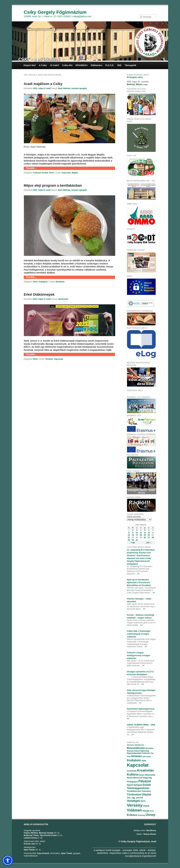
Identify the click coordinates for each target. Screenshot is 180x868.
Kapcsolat (66, 173)
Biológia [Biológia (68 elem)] (130, 751)
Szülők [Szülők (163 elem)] (147, 785)
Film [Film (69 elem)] (152, 753)
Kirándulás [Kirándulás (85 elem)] (132, 771)
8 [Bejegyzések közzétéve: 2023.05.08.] (129, 533)
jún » (149, 543)
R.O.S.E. (110, 65)
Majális (75, 173)
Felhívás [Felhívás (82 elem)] (146, 753)
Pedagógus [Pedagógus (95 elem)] (132, 782)
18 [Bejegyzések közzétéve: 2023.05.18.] (141, 535)
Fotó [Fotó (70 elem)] (129, 756)
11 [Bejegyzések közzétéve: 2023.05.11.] (141, 533)
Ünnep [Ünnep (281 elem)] (150, 815)
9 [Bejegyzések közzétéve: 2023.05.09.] (133, 533)
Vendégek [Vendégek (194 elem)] (133, 801)
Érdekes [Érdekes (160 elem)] (132, 815)
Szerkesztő (63, 299)
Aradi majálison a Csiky (43, 84)
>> (138, 574)
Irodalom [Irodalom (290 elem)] (134, 760)
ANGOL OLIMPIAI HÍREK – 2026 (141, 725)
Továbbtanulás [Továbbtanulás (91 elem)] (134, 791)
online (135, 77)
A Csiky (43, 65)
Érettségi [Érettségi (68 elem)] (141, 815)
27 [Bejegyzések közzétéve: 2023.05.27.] (149, 538)
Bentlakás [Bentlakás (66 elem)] (150, 748)
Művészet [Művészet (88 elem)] (138, 778)
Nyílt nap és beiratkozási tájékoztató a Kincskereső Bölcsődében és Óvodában (139, 583)
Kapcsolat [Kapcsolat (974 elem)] (138, 765)
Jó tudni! (54, 65)
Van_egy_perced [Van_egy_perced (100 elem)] (135, 798)
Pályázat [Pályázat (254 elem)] (145, 781)
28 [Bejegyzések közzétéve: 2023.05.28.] (153, 538)
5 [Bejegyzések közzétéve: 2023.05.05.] (145, 530)
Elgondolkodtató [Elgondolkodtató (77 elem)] (134, 753)
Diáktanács (97, 65)
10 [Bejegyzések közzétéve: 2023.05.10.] (137, 533)
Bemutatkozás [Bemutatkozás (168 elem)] (136, 748)
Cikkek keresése (134, 517)
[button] (8, 860)
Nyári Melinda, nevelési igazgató (72, 88)
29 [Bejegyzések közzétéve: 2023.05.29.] (129, 540)
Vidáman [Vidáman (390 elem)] (134, 810)
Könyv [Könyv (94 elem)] (141, 775)
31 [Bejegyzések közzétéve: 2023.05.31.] (137, 540)
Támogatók (130, 65)
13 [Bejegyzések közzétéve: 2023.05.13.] (149, 533)
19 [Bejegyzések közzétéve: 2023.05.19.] (145, 535)
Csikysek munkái (40, 173)
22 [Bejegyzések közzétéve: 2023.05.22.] (129, 538)
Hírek (51, 173)
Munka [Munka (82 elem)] (130, 778)
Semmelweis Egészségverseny (141, 709)
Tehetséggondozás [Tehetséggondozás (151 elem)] (138, 788)
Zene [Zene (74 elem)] (152, 811)
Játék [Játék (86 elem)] (144, 761)
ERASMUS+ (82, 65)
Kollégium (43, 282)
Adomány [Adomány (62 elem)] (130, 745)
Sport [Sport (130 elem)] (130, 785)
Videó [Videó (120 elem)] (146, 806)
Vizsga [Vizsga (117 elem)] (146, 811)
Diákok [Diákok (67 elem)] (137, 751)
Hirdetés (49, 359)
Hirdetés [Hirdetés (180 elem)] (136, 756)
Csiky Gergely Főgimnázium (55, 12)
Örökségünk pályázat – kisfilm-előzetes (142, 492)
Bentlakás (60, 282)
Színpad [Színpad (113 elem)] (138, 785)
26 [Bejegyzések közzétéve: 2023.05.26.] (145, 538)
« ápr (133, 543)
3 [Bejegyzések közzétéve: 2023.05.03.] (137, 530)
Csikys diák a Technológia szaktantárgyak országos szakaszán (139, 634)
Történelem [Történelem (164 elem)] (134, 795)
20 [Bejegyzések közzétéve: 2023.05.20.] (149, 535)
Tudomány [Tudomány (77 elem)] (146, 791)
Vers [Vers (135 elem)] (143, 801)
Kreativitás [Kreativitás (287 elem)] (145, 770)
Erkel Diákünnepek (39, 294)
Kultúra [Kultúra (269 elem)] (132, 774)
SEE (119, 65)
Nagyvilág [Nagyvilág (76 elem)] (147, 778)
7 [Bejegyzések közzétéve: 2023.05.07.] (153, 530)
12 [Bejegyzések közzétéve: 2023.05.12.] (145, 533)
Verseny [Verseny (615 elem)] (135, 805)
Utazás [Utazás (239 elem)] (146, 794)
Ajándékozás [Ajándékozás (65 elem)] (139, 745)
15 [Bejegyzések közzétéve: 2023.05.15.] (129, 535)
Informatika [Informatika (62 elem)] (147, 757)
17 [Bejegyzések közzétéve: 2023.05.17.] (137, 535)
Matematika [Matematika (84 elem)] (150, 775)
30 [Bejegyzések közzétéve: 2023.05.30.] (133, 540)
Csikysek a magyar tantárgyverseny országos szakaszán (139, 655)
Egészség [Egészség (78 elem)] (145, 751)
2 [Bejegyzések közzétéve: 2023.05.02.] (133, 530)
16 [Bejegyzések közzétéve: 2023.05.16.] (133, 535)
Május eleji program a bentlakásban (53, 185)
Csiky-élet (67, 65)
